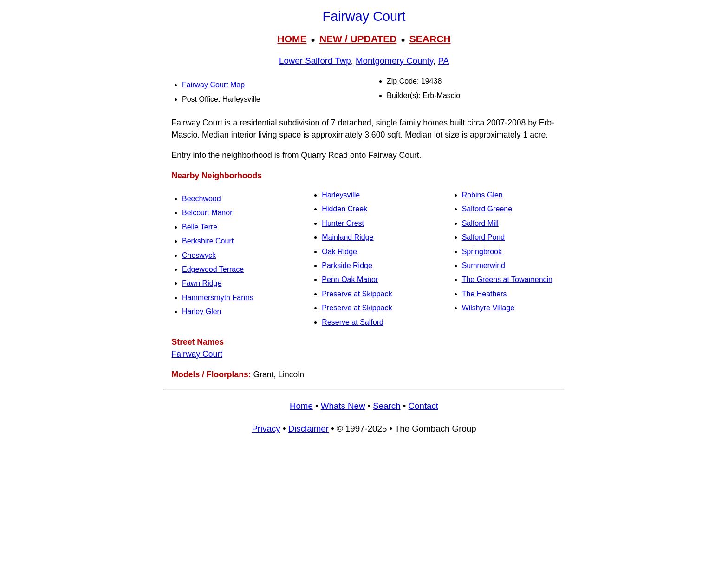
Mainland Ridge (348, 237)
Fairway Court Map (213, 85)
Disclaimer (309, 429)
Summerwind (484, 266)
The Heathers (484, 294)
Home (301, 406)
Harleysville (341, 195)
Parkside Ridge (347, 266)
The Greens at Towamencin (507, 279)
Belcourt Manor (207, 213)
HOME (292, 39)
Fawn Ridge (202, 283)
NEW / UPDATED (358, 39)
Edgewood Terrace (213, 269)
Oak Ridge (339, 252)
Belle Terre (200, 227)
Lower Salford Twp (315, 61)
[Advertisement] (364, 510)
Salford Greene (487, 209)
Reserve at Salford (353, 322)
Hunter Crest (343, 223)
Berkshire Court (208, 241)
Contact (423, 406)
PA (443, 61)
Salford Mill (480, 223)
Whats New (343, 406)
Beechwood (201, 199)
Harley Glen (201, 311)
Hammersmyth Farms (218, 298)
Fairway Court (197, 354)
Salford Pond (484, 237)
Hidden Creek (344, 209)
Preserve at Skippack (357, 294)
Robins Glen (482, 195)
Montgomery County (394, 61)
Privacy (266, 429)
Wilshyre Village (488, 308)
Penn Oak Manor (350, 279)
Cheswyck (199, 255)
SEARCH (430, 39)
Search (387, 406)
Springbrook (482, 252)
